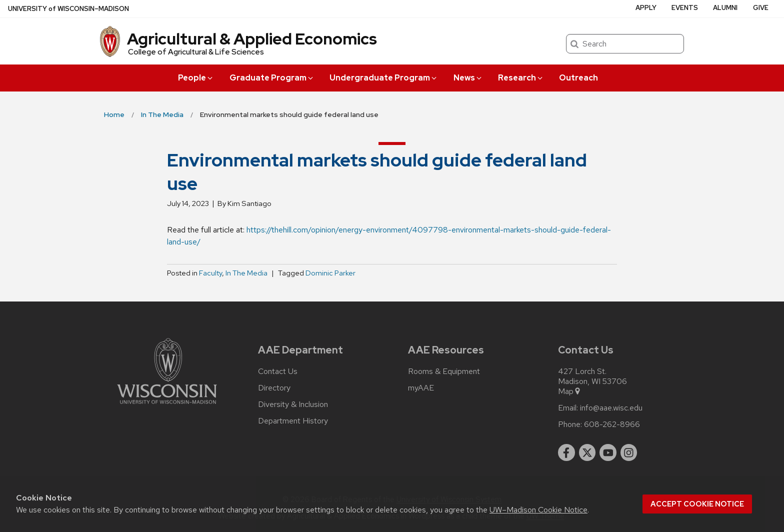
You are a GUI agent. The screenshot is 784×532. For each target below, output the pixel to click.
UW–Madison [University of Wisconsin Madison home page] (68, 9)
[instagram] (629, 452)
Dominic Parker (330, 273)
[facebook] (566, 452)
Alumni (725, 8)
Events (685, 8)
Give (761, 8)
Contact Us (278, 371)
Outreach (578, 78)
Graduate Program (272, 78)
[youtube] (608, 452)
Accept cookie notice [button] (697, 504)
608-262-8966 (612, 424)
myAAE (421, 388)
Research (521, 78)
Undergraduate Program (384, 78)
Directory (274, 388)
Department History (293, 421)
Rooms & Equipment (444, 371)
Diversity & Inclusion (293, 404)
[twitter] (587, 452)
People (196, 78)
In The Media (246, 273)
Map (570, 391)
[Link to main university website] (167, 406)
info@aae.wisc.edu (611, 408)
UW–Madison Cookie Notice (538, 510)
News (468, 78)
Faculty (210, 273)
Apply (646, 8)
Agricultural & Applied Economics (252, 39)
